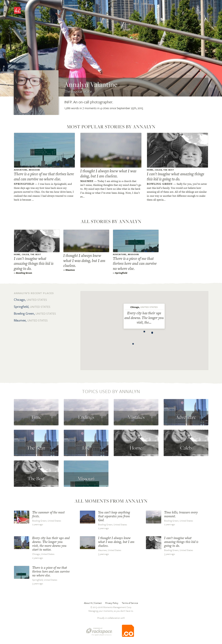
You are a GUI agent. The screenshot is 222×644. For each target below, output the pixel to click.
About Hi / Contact (93, 603)
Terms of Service (130, 603)
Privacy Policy (112, 603)
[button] (144, 331)
